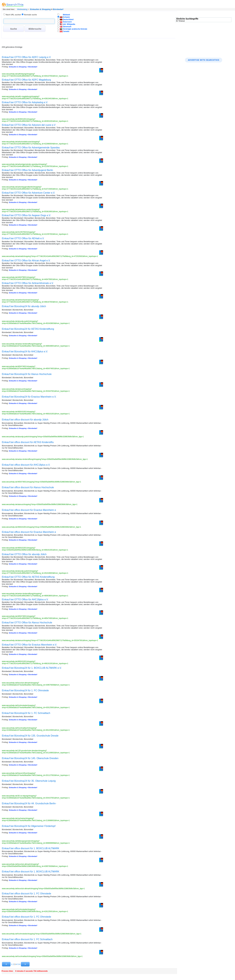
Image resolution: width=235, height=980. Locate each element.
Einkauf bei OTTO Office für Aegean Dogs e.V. (26, 215)
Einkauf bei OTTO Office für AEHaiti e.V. (23, 238)
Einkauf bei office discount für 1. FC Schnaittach (27, 939)
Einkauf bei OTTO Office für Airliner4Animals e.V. (28, 283)
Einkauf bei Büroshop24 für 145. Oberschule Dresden (30, 758)
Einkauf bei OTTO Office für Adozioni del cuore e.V (29, 125)
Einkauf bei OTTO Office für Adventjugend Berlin (28, 170)
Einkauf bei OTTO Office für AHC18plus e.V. (25, 599)
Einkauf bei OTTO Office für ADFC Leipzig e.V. (27, 57)
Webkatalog (22, 9)
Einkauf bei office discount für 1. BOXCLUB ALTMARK (31, 848)
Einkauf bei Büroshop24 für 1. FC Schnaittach (26, 713)
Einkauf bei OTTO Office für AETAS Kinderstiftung (28, 577)
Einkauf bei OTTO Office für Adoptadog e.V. (25, 102)
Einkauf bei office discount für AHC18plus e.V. (26, 465)
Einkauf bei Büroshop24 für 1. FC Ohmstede (25, 690)
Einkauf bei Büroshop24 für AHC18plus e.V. (25, 352)
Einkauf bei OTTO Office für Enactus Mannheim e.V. (29, 645)
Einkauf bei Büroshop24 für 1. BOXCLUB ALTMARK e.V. (32, 668)
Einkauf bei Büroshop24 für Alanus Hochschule (27, 374)
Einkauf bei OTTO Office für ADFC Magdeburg (26, 80)
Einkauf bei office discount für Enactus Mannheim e (29, 510)
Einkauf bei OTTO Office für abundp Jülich (24, 554)
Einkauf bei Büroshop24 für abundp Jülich (24, 306)
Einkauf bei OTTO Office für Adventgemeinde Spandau (31, 148)
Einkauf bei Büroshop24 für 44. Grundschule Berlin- (29, 803)
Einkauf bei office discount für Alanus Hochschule (28, 487)
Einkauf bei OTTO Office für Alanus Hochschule (27, 623)
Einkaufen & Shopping (40, 9)
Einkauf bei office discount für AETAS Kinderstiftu (28, 442)
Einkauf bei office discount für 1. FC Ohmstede (27, 894)
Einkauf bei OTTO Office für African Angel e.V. (26, 261)
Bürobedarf (58, 9)
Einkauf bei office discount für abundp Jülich (25, 420)
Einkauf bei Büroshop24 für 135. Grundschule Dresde (30, 736)
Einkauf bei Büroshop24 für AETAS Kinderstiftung (28, 329)
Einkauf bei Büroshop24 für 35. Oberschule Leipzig (29, 781)
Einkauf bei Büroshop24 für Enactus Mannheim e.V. (29, 397)
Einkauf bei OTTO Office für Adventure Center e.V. (29, 193)
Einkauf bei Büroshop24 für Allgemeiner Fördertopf (29, 826)
